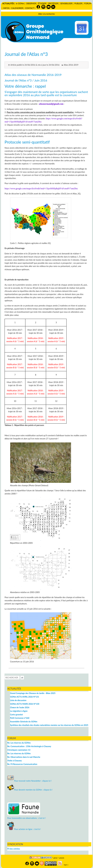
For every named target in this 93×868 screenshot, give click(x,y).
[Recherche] (12, 678)
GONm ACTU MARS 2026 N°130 (25, 704)
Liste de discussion (18, 700)
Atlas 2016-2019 (71, 65)
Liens (55, 858)
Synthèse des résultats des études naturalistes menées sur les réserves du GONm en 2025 (49, 725)
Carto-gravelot (16, 715)
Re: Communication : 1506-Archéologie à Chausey (29, 746)
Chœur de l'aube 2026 (20, 707)
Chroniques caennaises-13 (19, 750)
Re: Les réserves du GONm (19, 743)
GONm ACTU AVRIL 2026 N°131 (24, 697)
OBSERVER (31, 3)
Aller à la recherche (47, 14)
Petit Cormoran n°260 (20, 718)
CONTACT (30, 8)
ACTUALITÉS (8, 3)
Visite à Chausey (14, 761)
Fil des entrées (14, 849)
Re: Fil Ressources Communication (22, 764)
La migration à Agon (19, 711)
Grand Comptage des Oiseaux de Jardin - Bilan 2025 (33, 693)
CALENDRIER (17, 8)
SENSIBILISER (66, 3)
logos (61, 858)
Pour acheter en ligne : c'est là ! (24, 829)
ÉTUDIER (42, 3)
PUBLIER (78, 3)
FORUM (88, 3)
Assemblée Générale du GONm (24, 722)
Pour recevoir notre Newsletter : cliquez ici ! (29, 781)
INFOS (6, 8)
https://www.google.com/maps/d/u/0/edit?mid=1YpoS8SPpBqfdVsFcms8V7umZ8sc (41, 189)
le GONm (20, 3)
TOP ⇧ (66, 865)
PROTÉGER (53, 3)
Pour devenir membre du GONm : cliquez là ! (30, 790)
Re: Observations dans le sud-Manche (24, 757)
